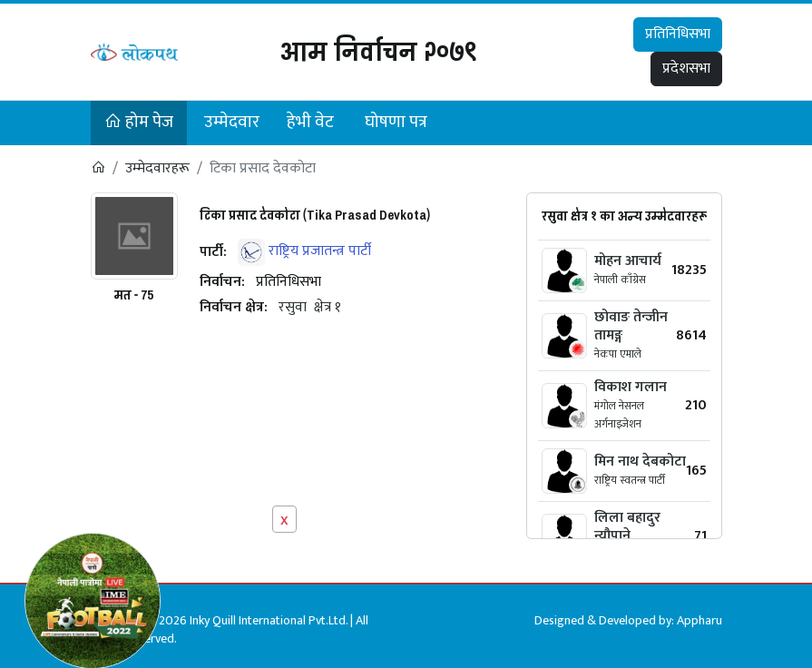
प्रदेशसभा (686, 69)
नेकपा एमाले (618, 354)
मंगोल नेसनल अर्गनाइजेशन (619, 415)
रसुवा (293, 307)
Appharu (699, 620)
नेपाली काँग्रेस (620, 280)
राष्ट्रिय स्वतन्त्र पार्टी (630, 480)
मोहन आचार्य (628, 261)
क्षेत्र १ (328, 307)
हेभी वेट (310, 122)
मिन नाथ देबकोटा (640, 462)
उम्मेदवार (232, 122)
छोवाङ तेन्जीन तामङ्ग (631, 326)
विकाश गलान (631, 387)
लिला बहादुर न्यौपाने (627, 527)
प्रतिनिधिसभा (678, 34)
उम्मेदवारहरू (157, 168)
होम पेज (139, 122)
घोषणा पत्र (396, 122)
